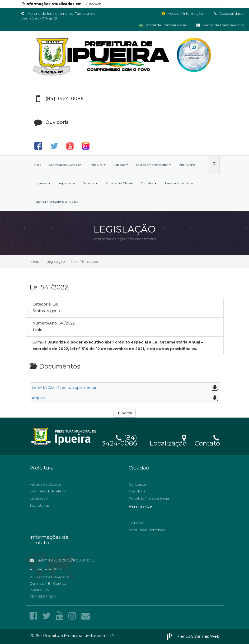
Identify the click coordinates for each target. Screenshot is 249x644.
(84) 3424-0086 (119, 439)
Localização (168, 440)
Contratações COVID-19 (65, 165)
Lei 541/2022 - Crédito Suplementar (64, 388)
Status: (39, 311)
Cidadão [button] (121, 165)
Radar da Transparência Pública (56, 202)
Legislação (55, 262)
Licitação (136, 523)
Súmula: (40, 342)
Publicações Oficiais (119, 183)
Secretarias (39, 505)
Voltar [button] (125, 413)
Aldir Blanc (187, 165)
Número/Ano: (45, 323)
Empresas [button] (42, 183)
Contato (207, 440)
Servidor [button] (90, 183)
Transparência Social (179, 183)
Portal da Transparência (162, 25)
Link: (37, 330)
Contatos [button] (149, 183)
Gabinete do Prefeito (48, 491)
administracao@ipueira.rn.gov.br (70, 560)
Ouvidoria (137, 491)
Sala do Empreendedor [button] (154, 165)
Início (37, 165)
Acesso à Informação (182, 13)
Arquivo (39, 398)
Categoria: (42, 304)
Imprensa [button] (67, 183)
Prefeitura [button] (97, 165)
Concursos (137, 484)
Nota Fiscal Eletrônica (147, 530)
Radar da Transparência (220, 25)
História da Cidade (45, 484)
